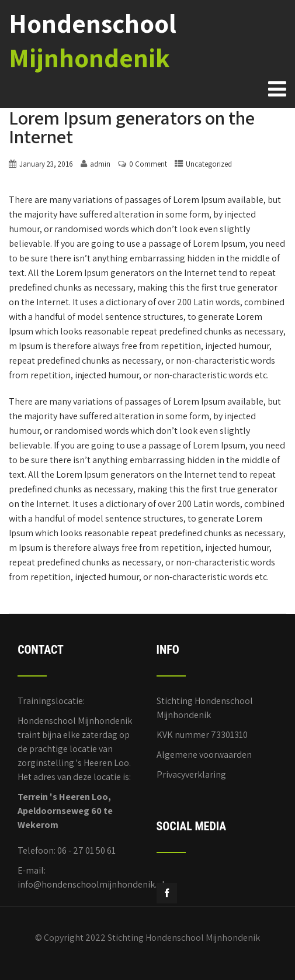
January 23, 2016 (46, 164)
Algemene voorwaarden (204, 755)
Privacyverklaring (191, 774)
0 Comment (148, 164)
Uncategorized (209, 164)
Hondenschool (93, 40)
